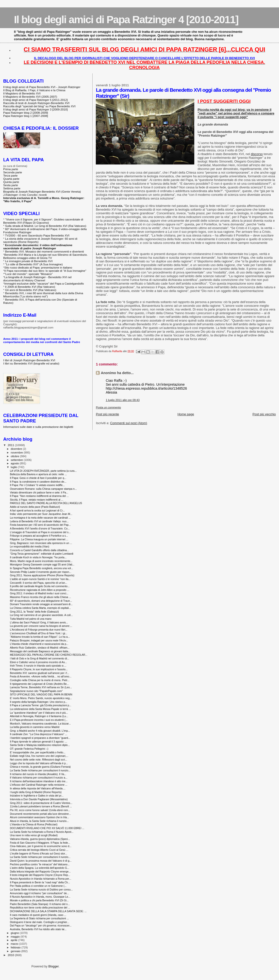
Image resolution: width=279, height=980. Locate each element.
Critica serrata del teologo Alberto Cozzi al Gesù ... (39, 850)
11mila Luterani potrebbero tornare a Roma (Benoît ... (41, 806)
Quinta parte (11, 182)
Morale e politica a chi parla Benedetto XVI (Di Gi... (39, 900)
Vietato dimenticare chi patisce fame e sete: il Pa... (39, 492)
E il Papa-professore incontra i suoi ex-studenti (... (39, 720)
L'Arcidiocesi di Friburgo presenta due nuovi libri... (39, 630)
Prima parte (11, 169)
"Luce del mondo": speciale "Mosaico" (29, 274)
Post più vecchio (264, 414)
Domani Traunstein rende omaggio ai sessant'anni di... (41, 604)
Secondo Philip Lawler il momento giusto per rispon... (41, 572)
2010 (11, 955)
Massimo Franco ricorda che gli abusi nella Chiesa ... (40, 597)
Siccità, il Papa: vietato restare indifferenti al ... (37, 500)
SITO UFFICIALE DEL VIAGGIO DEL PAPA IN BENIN (41, 694)
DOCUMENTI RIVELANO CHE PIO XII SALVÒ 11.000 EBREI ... (47, 828)
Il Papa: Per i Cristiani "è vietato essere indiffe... (37, 485)
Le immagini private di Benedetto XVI (29, 261)
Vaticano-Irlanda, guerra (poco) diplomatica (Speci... (40, 839)
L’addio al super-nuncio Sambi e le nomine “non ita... (40, 579)
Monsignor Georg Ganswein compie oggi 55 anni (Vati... (42, 564)
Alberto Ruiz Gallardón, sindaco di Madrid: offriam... (40, 648)
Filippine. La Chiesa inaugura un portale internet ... (39, 539)
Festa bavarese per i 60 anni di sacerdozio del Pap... (40, 525)
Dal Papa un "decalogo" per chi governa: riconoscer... (41, 926)
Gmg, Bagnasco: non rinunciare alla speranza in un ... (41, 543)
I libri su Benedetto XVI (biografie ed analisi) (31, 363)
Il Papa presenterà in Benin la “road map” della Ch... (40, 882)
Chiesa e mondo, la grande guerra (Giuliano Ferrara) (40, 767)
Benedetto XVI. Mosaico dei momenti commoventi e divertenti (45, 251)
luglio (14, 467)
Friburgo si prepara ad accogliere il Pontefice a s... (39, 536)
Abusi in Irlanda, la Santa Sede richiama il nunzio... (39, 821)
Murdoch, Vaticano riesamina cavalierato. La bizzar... (40, 724)
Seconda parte (13, 172)
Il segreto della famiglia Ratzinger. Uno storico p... (39, 702)
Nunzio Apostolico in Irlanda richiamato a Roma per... (41, 879)
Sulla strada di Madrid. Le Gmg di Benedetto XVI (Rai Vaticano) (46, 226)
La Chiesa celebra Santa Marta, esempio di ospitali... (40, 608)
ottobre (16, 456)
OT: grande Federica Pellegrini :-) (29, 749)
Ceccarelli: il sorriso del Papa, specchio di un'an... (39, 583)
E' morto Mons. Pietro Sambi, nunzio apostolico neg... (41, 698)
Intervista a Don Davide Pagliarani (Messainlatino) (39, 799)
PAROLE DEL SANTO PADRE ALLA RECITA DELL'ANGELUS (46, 503)
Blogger (53, 966)
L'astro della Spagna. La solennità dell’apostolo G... (40, 868)
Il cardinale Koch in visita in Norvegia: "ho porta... (38, 557)
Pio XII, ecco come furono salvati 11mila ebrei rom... (40, 810)
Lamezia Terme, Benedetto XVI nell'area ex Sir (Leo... (41, 687)
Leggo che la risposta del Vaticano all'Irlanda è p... (39, 763)
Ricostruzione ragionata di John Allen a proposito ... (40, 590)
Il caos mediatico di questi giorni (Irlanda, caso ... (38, 915)
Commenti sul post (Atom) (129, 423)
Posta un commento (108, 407)
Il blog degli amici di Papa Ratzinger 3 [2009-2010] (35, 109)
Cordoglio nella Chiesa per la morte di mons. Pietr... (40, 680)
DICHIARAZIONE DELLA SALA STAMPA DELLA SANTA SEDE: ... (48, 911)
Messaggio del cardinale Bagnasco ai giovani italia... (40, 651)
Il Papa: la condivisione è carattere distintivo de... (38, 482)
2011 (11, 445)
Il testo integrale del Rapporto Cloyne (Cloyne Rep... (40, 875)
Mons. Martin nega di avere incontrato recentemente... (41, 561)
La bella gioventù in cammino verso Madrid (35, 727)
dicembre (17, 449)
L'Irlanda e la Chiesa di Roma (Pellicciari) (34, 824)
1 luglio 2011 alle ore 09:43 (123, 400)
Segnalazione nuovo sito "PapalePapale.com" (36, 691)
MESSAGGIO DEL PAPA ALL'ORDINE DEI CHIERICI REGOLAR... (49, 655)
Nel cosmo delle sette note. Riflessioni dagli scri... (38, 760)
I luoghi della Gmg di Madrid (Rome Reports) (36, 792)
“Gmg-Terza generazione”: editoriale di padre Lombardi (42, 554)
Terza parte (10, 175)
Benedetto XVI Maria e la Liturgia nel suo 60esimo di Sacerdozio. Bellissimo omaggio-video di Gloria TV (45, 256)
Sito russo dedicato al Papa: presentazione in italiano (38, 267)
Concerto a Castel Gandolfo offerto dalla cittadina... (39, 550)
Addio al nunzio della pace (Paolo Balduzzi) (35, 507)
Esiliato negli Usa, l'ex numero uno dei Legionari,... (39, 756)
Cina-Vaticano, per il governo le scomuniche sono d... (41, 846)
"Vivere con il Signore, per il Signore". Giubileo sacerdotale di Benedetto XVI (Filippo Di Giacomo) (43, 221)
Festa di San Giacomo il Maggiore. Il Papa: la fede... (40, 843)
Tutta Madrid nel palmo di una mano (31, 619)
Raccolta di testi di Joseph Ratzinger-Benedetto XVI (36, 103)
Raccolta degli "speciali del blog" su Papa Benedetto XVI (39, 106)
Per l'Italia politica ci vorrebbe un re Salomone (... (38, 886)
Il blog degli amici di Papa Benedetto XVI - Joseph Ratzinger (42, 87)
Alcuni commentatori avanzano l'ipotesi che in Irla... (39, 817)
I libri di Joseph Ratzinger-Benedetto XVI (29, 360)
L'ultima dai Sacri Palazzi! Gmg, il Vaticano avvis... (39, 622)
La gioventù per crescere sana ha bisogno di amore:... (41, 626)
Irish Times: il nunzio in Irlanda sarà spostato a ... (38, 666)
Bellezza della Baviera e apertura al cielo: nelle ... (38, 474)
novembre (17, 453)
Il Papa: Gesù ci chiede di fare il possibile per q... (38, 478)
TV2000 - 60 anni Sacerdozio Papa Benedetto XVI (37, 235)
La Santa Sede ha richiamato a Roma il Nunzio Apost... (42, 832)
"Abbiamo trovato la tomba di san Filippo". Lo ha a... (40, 637)
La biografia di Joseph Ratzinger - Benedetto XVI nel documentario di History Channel (37, 279)
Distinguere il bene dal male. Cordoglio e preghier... (40, 922)
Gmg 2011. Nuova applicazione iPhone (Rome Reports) (42, 575)
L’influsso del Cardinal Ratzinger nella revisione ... (39, 785)
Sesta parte (11, 185)
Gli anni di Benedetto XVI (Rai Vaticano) (31, 290)
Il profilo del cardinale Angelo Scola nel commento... (40, 586)
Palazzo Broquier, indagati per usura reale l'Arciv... (39, 640)
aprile (15, 940)
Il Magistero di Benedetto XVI (22, 93)
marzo (15, 944)
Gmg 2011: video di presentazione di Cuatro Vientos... (41, 803)
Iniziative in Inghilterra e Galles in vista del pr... (37, 796)
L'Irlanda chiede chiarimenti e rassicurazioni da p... (39, 644)
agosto (15, 463)
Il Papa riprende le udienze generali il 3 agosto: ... (38, 742)
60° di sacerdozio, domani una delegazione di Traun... (41, 601)
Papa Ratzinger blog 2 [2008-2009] (26, 113)
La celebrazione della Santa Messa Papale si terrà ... (40, 709)
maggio (16, 937)
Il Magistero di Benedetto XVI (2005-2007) (30, 97)
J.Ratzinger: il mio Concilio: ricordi (25, 195)
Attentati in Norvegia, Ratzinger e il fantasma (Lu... (39, 716)
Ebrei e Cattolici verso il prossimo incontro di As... (38, 662)
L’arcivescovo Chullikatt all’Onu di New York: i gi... (39, 633)
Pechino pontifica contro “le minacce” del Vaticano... (40, 864)
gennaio (16, 951)
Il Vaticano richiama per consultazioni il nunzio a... (39, 778)
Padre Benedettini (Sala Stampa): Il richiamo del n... (40, 904)
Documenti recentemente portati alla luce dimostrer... (40, 814)
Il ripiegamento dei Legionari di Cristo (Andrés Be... (39, 684)
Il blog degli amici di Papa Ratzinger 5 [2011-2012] (35, 100)
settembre (17, 460)
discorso (257, 154)
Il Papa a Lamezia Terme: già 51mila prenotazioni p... (41, 705)
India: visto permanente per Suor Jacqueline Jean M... (41, 514)
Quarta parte (11, 179)
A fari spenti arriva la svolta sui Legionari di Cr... (37, 510)
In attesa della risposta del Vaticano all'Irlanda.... (38, 788)
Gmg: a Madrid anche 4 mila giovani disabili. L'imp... (40, 731)
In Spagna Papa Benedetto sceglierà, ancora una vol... (41, 568)
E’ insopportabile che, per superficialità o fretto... (38, 752)
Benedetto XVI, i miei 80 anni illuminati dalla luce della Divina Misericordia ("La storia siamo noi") (43, 295)
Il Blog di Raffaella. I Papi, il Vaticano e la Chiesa (34, 90)
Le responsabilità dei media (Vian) (30, 546)
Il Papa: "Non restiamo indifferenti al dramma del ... (39, 496)
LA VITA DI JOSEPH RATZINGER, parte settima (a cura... (43, 471)
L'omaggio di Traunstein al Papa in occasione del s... (40, 532)
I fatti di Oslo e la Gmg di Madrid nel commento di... (39, 658)
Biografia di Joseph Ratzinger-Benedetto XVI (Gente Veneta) (42, 191)
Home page (186, 414)
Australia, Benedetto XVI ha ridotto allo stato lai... (38, 929)
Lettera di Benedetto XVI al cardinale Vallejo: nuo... (39, 521)
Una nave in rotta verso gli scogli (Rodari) (34, 835)
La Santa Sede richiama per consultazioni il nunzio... (40, 770)
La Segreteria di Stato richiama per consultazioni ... (39, 918)
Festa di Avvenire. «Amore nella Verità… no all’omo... (41, 676)
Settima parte (12, 188)
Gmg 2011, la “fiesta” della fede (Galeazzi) (34, 612)
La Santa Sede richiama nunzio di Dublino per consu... (41, 889)
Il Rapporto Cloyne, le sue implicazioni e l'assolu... (39, 669)
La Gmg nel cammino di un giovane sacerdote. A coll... (41, 615)
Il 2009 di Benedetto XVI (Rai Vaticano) (30, 287)
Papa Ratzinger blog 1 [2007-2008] (26, 116)
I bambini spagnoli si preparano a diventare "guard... (40, 738)
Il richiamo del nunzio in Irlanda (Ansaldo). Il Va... (38, 774)
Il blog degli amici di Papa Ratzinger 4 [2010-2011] (126, 19)
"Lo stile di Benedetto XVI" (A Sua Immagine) (34, 264)
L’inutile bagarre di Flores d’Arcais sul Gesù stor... (38, 853)
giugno (15, 933)
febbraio (16, 947)
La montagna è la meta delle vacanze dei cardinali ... (40, 518)
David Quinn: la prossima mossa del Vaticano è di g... (41, 861)
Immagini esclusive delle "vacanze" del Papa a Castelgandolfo (44, 283)
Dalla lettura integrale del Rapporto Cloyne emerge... (40, 871)
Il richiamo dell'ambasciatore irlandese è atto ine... (39, 781)
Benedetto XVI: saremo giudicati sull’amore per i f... (39, 673)
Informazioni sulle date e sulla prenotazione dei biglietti (38, 427)
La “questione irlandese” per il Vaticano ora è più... (39, 713)
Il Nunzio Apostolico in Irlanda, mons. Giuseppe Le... (40, 897)
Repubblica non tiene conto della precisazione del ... (40, 907)
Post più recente (107, 414)
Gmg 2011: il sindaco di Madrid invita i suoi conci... (39, 593)
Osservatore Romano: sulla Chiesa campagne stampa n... (43, 489)
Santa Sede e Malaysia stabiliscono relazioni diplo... (40, 745)
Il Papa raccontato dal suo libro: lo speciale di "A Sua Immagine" (45, 271)
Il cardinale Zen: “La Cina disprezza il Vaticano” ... (39, 734)
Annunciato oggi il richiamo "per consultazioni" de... (39, 893)
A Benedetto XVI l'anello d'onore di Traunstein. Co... (40, 528)
